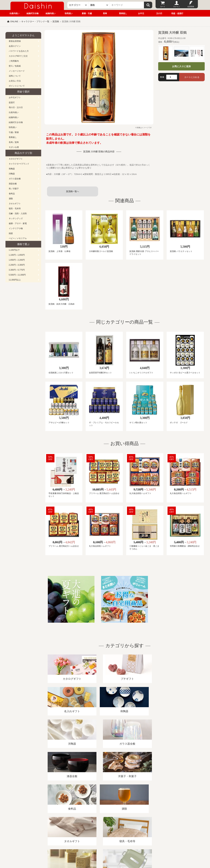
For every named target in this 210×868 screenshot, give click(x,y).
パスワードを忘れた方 (19, 51)
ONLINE (14, 21)
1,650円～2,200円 (17, 260)
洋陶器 (12, 174)
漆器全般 (13, 184)
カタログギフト (16, 159)
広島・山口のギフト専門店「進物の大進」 (105, 848)
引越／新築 (14, 132)
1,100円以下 (14, 250)
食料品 (12, 194)
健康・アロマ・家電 (18, 223)
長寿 (105, 13)
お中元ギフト (15, 97)
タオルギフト (15, 204)
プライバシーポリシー (103, 830)
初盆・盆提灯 (177, 13)
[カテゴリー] (78, 5)
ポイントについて (17, 86)
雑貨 (11, 233)
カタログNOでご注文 (18, 56)
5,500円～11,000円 (17, 275)
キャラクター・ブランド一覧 (35, 21)
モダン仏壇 (14, 147)
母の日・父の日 (16, 107)
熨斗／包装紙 (15, 66)
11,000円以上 (15, 280)
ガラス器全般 (15, 179)
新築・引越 (87, 13)
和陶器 (12, 169)
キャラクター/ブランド (19, 164)
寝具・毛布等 (15, 209)
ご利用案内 (14, 61)
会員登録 (191, 7)
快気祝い (69, 13)
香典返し (123, 13)
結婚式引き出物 (16, 122)
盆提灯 (12, 102)
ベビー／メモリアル (18, 238)
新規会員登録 (15, 41)
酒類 (11, 199)
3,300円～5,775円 (17, 270)
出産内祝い (14, 13)
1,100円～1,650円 (17, 255)
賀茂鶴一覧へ (73, 191)
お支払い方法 (15, 81)
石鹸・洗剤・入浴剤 (18, 214)
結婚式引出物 (33, 13)
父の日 (159, 13)
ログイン (177, 7)
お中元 (141, 13)
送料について (15, 76)
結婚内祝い (51, 13)
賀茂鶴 (56, 21)
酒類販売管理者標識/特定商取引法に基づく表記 (64, 830)
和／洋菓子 (14, 189)
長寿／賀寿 (14, 142)
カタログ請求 (126, 830)
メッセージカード (17, 71)
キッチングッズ (16, 218)
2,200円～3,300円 (17, 265)
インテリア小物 (16, 228)
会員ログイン (15, 46)
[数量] (172, 77)
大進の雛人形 (105, 852)
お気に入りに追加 (181, 66)
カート (163, 7)
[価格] (99, 5)
